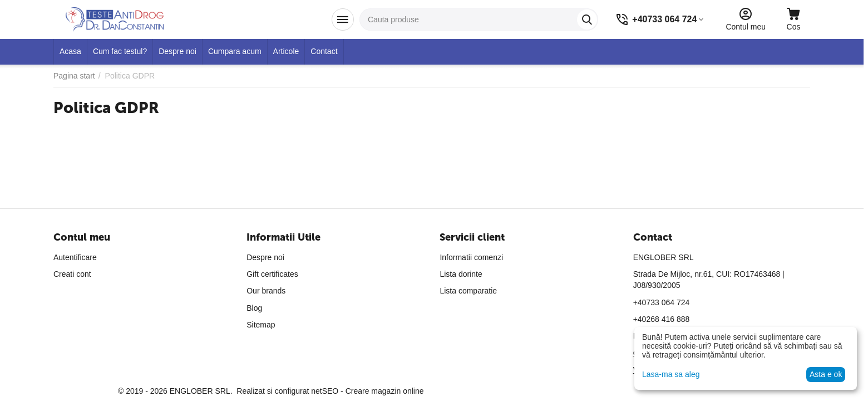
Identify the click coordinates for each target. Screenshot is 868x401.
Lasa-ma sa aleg (671, 374)
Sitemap (261, 325)
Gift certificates (272, 274)
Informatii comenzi (471, 257)
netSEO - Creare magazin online (367, 391)
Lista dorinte (461, 274)
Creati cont (72, 274)
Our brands (266, 291)
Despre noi (265, 257)
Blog (254, 308)
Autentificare (75, 257)
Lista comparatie (468, 291)
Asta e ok (826, 374)
